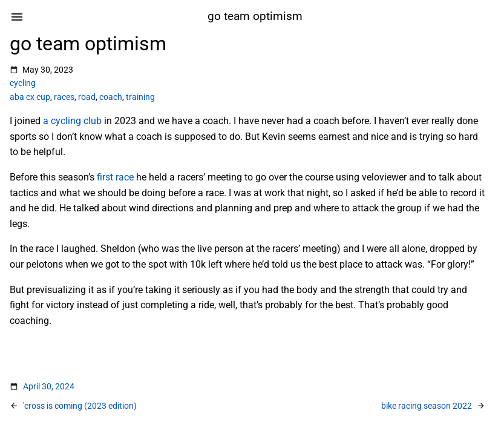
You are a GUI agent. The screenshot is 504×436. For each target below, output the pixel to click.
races (64, 97)
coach (111, 97)
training (140, 97)
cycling (23, 83)
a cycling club (72, 121)
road (87, 97)
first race (115, 177)
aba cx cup (30, 97)
